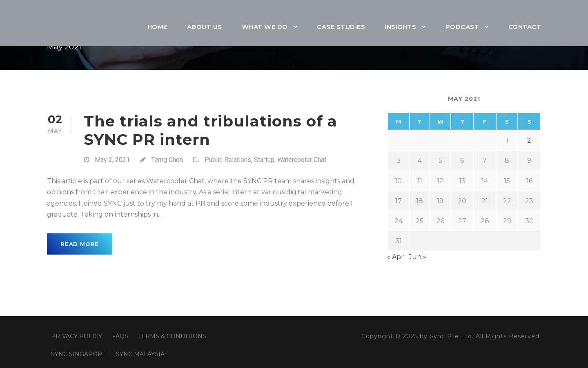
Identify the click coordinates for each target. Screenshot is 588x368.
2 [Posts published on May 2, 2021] (529, 141)
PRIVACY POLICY (77, 336)
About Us (205, 27)
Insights (400, 27)
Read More (80, 244)
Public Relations (228, 160)
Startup (264, 160)
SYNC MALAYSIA (140, 354)
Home (157, 27)
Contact (525, 27)
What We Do (265, 27)
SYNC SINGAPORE (79, 354)
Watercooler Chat (302, 160)
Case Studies (341, 27)
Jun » (418, 257)
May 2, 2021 (112, 160)
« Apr (395, 257)
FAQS (120, 336)
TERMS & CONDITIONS (172, 336)
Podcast (462, 27)
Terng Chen (167, 160)
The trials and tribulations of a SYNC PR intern (210, 130)
